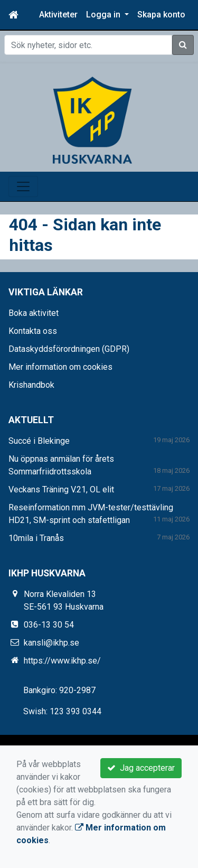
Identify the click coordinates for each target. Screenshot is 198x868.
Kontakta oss (33, 331)
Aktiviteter (58, 15)
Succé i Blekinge (39, 441)
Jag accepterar (141, 768)
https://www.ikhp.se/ (62, 661)
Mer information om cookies (60, 367)
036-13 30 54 (49, 625)
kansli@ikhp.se (51, 643)
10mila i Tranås (36, 538)
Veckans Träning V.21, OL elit (61, 489)
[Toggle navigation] (23, 186)
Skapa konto (161, 15)
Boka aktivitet (34, 313)
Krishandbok (31, 385)
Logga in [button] (104, 15)
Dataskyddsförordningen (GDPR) (69, 349)
